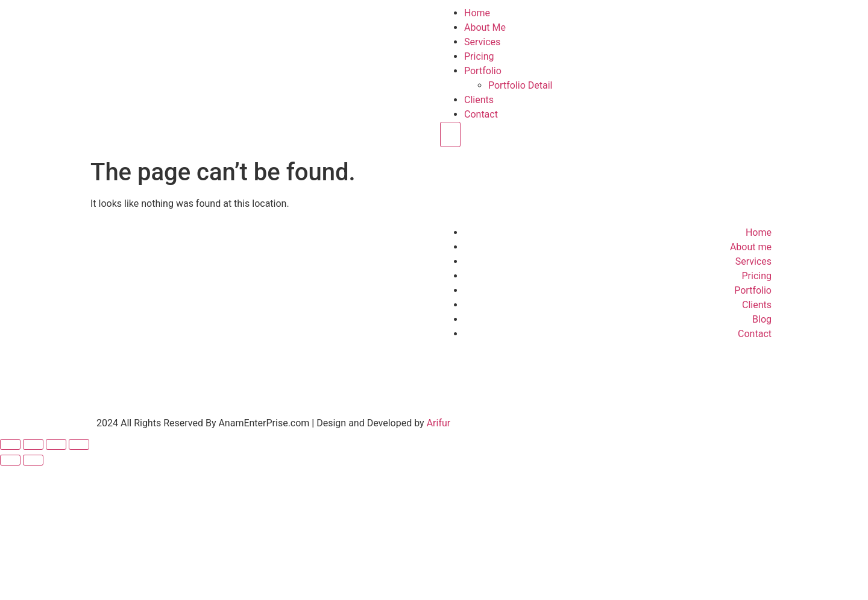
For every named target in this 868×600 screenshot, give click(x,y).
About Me (485, 27)
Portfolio (483, 71)
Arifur (439, 423)
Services (482, 42)
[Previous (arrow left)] (10, 460)
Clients (479, 100)
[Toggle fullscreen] (33, 444)
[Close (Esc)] (79, 444)
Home (477, 13)
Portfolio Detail (520, 85)
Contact (481, 114)
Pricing (479, 56)
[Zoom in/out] (10, 444)
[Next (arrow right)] (33, 460)
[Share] (56, 444)
